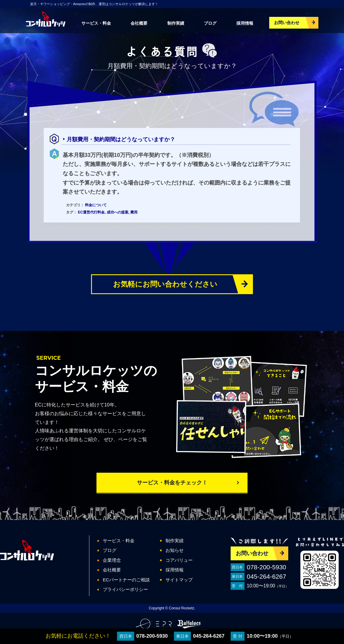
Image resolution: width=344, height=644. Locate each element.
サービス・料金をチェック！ (172, 483)
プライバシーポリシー (125, 589)
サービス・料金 (96, 23)
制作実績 (176, 23)
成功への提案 (118, 212)
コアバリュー (179, 560)
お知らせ (175, 550)
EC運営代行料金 (91, 212)
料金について (96, 205)
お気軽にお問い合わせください (165, 284)
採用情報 (245, 23)
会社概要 (139, 23)
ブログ (210, 23)
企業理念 (112, 560)
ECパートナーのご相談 (126, 580)
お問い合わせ (287, 23)
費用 (134, 212)
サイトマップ (179, 580)
